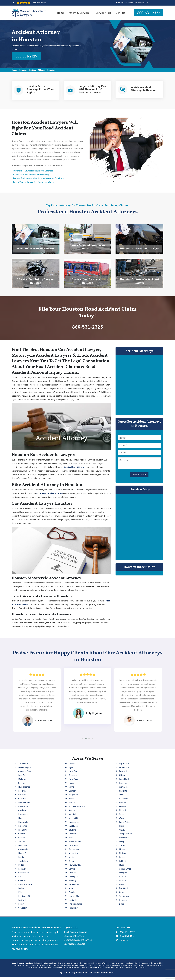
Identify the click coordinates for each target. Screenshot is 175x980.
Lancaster (23, 828)
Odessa (122, 817)
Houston (23, 70)
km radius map (139, 528)
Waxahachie (23, 809)
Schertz (22, 844)
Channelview (24, 852)
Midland (122, 813)
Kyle (20, 895)
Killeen (122, 852)
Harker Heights (25, 770)
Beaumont (124, 801)
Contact (120, 13)
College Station (126, 836)
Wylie (71, 770)
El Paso (122, 887)
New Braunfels (75, 867)
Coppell (22, 836)
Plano (121, 867)
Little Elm (73, 774)
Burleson (22, 891)
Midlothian (23, 782)
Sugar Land (124, 766)
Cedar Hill (22, 883)
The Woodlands (75, 906)
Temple (72, 895)
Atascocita (73, 856)
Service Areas (103, 13)
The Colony (23, 863)
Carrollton (123, 789)
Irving (121, 844)
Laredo (122, 860)
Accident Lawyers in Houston (36, 250)
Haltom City (23, 856)
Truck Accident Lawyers (75, 934)
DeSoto (72, 766)
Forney (21, 906)
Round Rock (124, 782)
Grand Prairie (125, 824)
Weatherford (24, 875)
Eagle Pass (73, 782)
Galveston (23, 910)
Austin (122, 895)
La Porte (22, 793)
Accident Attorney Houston (42, 70)
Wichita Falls (74, 887)
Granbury (22, 813)
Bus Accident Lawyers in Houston (88, 282)
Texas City (73, 910)
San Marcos (73, 828)
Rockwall (22, 871)
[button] (83, 741)
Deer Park (22, 778)
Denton (122, 879)
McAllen (122, 883)
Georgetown (74, 852)
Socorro (22, 785)
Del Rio (21, 860)
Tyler (121, 797)
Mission (72, 860)
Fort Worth (124, 891)
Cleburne (22, 801)
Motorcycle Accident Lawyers (78, 942)
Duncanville (23, 824)
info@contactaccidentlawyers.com (133, 3)
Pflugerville (73, 797)
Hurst (21, 821)
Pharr (71, 840)
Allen (71, 891)
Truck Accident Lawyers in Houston (88, 248)
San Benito (23, 766)
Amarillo (122, 832)
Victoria (72, 805)
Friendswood (24, 832)
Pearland (123, 774)
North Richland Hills (77, 809)
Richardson (124, 770)
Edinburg (72, 883)
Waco (121, 821)
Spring (71, 789)
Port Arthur (124, 809)
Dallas (122, 906)
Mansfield (73, 817)
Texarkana (73, 836)
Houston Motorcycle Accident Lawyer (140, 282)
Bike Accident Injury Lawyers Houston (36, 282)
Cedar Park (73, 848)
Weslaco (22, 840)
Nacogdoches (24, 789)
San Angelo (73, 879)
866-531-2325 (149, 13)
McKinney (123, 856)
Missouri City (74, 821)
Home (61, 13)
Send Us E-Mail (127, 939)
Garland (122, 848)
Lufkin (21, 867)
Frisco (122, 828)
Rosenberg (23, 817)
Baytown (73, 832)
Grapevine (73, 778)
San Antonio (124, 899)
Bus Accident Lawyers (74, 946)
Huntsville (23, 848)
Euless (71, 785)
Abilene (122, 778)
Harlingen (123, 785)
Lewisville (73, 902)
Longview (73, 875)
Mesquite (123, 793)
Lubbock (123, 863)
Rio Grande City (25, 899)
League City (74, 899)
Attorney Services (80, 13)
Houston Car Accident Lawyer (139, 250)
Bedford (22, 902)
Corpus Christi (125, 871)
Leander (72, 793)
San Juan (22, 797)
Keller (21, 879)
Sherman (72, 813)
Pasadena (123, 805)
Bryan (71, 863)
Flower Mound (75, 844)
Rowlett (72, 801)
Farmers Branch (25, 887)
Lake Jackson (74, 824)
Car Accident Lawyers (74, 938)
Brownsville (124, 840)
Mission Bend (24, 805)
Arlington (123, 875)
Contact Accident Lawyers (102, 975)
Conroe (72, 871)
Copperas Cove (25, 774)
